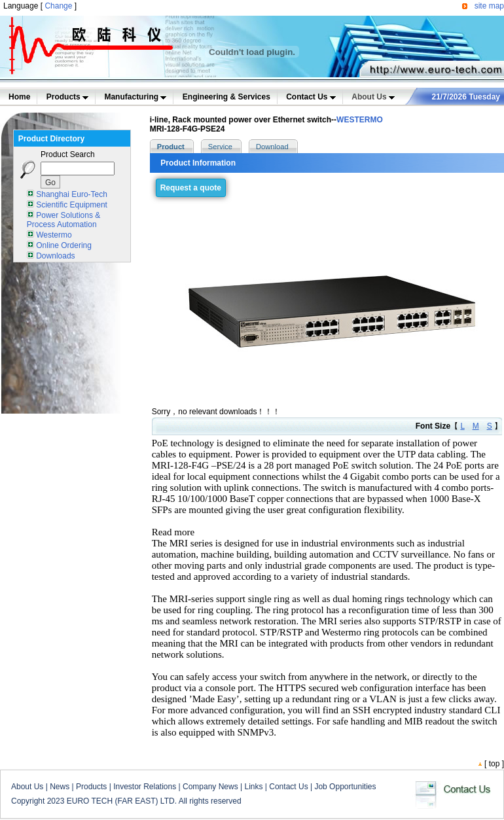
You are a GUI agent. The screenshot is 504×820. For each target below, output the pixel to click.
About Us (373, 97)
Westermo (54, 235)
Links (253, 787)
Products (67, 97)
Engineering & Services (226, 97)
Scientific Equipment (72, 205)
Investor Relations (145, 787)
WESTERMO (360, 120)
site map (489, 6)
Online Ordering (64, 245)
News (60, 787)
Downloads (55, 256)
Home (19, 97)
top (495, 764)
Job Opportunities (345, 787)
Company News (210, 787)
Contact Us (311, 97)
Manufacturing (135, 97)
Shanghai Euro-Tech (72, 194)
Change (58, 6)
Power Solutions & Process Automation (63, 220)
